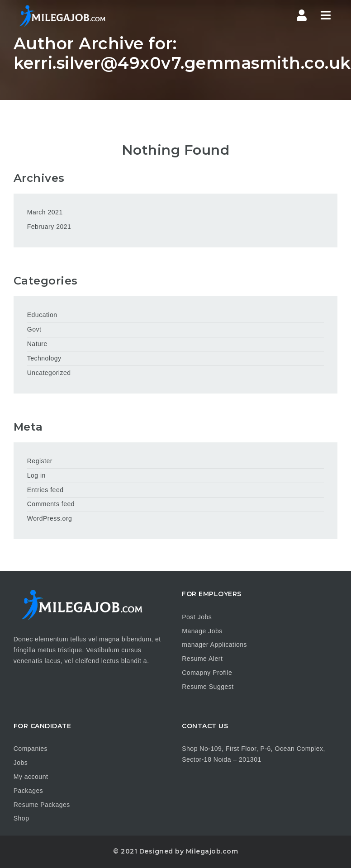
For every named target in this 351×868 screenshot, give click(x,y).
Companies (31, 749)
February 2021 (49, 227)
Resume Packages (42, 805)
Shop (21, 818)
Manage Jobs (202, 631)
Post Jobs (197, 617)
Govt (34, 329)
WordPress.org (50, 518)
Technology (44, 358)
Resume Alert (202, 659)
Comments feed (51, 504)
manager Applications (214, 645)
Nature (37, 344)
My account (31, 777)
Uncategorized (49, 373)
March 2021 (45, 212)
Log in (36, 475)
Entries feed (45, 490)
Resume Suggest (208, 687)
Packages (28, 791)
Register (40, 461)
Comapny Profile (207, 673)
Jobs (21, 763)
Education (42, 315)
